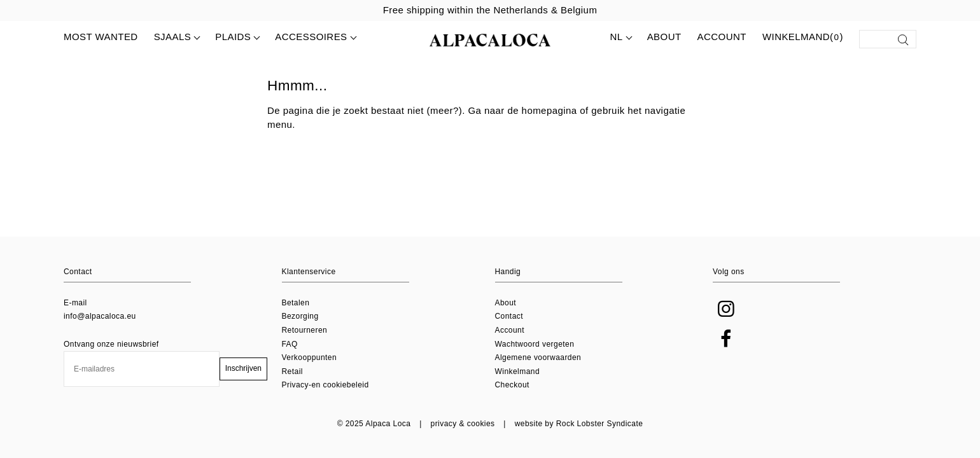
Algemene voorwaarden (538, 357)
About (664, 37)
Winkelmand (518, 371)
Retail (292, 371)
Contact (509, 316)
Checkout (512, 385)
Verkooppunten (310, 357)
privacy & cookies (463, 424)
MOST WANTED (101, 37)
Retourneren (305, 330)
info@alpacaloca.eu (100, 316)
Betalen (296, 303)
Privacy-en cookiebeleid (325, 385)
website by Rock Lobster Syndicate (579, 424)
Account (722, 37)
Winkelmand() (803, 38)
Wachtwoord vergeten (535, 344)
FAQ (290, 344)
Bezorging (300, 316)
